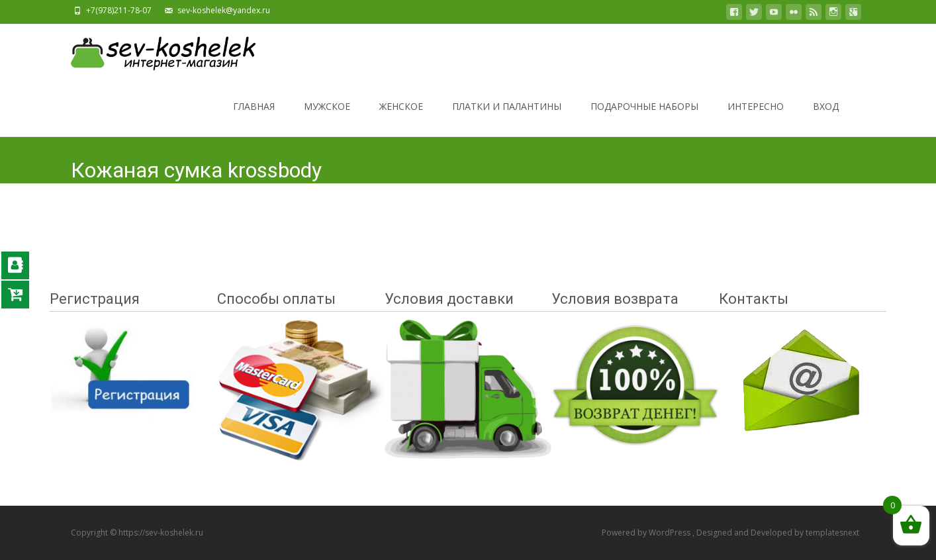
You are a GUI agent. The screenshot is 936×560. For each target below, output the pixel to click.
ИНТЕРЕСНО (756, 118)
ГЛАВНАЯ (254, 118)
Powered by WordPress (647, 533)
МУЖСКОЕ (327, 118)
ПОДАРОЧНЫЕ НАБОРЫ (644, 118)
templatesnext (832, 533)
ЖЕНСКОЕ (401, 118)
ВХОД (826, 118)
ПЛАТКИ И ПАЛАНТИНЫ (507, 118)
